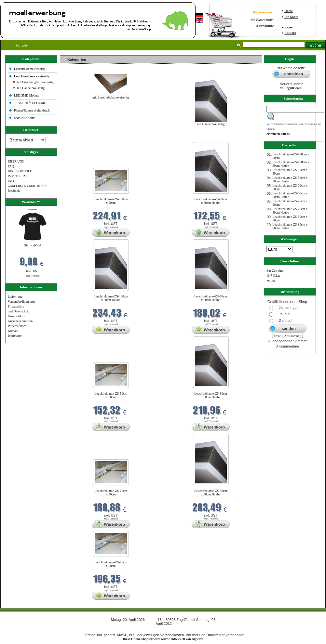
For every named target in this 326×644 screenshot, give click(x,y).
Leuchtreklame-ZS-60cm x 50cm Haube (211, 201)
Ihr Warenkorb (264, 12)
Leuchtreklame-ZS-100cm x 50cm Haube (111, 298)
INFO (12, 181)
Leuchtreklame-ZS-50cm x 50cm (111, 395)
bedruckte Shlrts (25, 118)
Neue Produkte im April (77, 138)
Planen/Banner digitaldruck (32, 110)
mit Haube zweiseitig (31, 88)
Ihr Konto (291, 17)
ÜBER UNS (16, 161)
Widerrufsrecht (18, 326)
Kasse (288, 27)
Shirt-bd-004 (32, 245)
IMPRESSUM (17, 176)
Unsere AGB (16, 316)
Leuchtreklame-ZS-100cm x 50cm (111, 201)
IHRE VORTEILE (20, 171)
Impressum (15, 336)
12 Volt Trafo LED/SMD (30, 103)
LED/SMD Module (27, 95)
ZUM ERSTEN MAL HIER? (27, 186)
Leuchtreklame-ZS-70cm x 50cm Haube (211, 298)
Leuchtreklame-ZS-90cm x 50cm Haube (211, 395)
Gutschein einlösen (20, 321)
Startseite (20, 45)
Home (289, 11)
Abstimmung (293, 336)
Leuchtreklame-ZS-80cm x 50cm (111, 564)
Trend (278, 336)
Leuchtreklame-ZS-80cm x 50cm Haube (211, 493)
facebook (14, 191)
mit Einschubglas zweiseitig (35, 82)
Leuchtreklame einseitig (30, 69)
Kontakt (290, 33)
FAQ (11, 166)
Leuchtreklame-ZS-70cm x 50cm (111, 493)
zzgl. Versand (33, 276)
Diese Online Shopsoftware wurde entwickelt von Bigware (163, 639)
